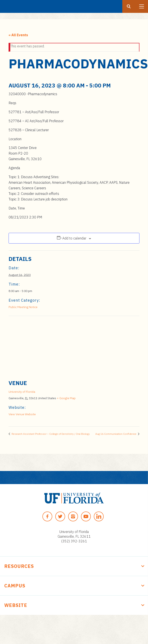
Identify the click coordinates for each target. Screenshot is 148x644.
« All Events (18, 35)
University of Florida (22, 392)
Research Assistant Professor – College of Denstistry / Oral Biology (50, 434)
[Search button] (129, 6)
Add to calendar (74, 238)
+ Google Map (66, 398)
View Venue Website (22, 414)
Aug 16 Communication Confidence (116, 434)
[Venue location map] (74, 347)
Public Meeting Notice (23, 307)
